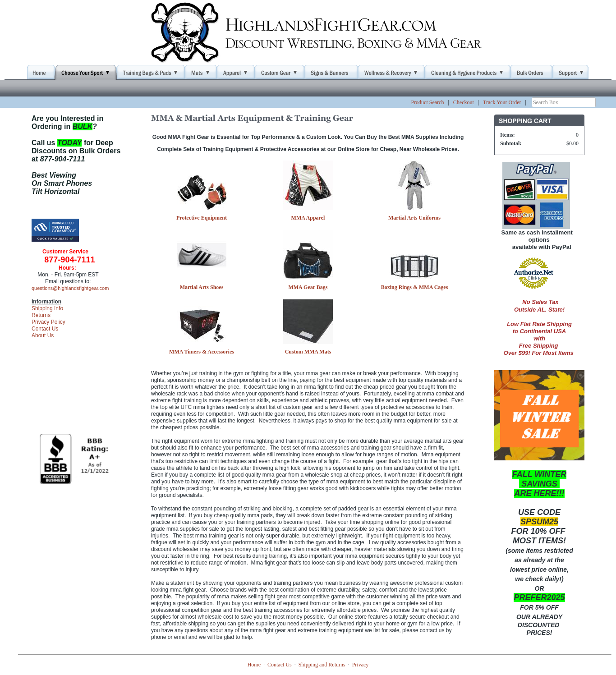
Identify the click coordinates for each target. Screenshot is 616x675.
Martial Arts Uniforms (414, 218)
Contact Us (45, 329)
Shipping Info (47, 308)
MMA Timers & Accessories (202, 352)
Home (254, 665)
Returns (41, 315)
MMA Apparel (308, 218)
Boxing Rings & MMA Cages (415, 287)
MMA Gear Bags (308, 287)
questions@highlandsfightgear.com (70, 288)
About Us (43, 335)
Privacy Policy (48, 322)
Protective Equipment (202, 218)
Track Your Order (502, 102)
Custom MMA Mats (308, 352)
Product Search (427, 102)
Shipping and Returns (322, 665)
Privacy (361, 665)
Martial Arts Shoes (202, 287)
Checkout (464, 102)
